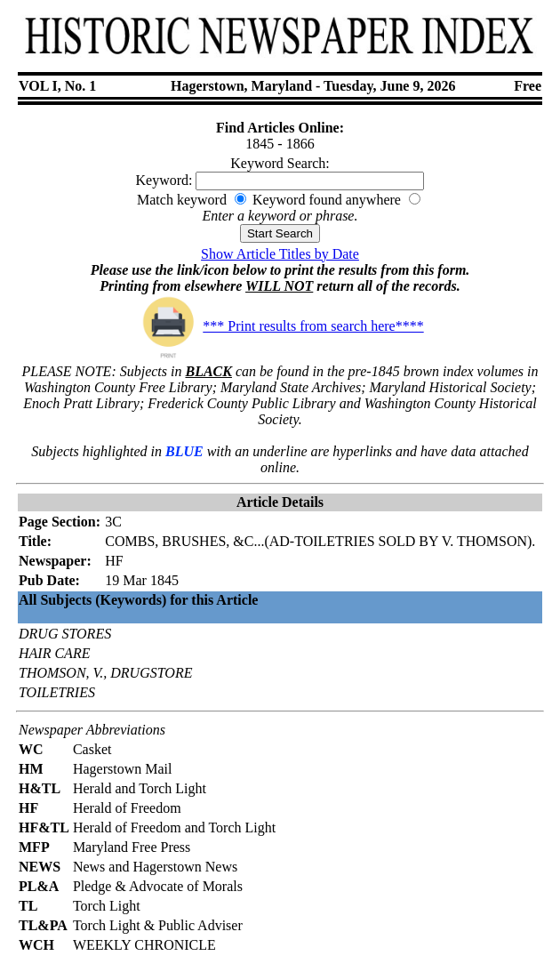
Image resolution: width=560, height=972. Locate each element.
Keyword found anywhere (327, 200)
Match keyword (182, 200)
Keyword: (164, 180)
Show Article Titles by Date (280, 254)
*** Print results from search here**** (280, 326)
